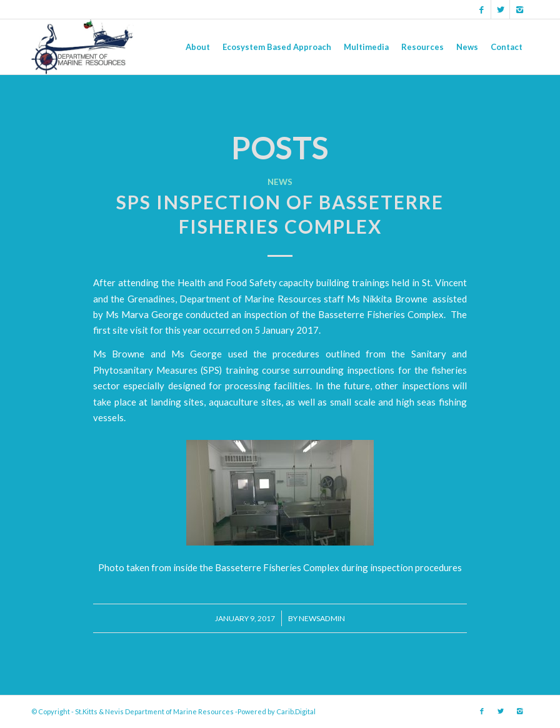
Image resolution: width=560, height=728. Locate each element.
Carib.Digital (296, 711)
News (280, 182)
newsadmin (322, 618)
